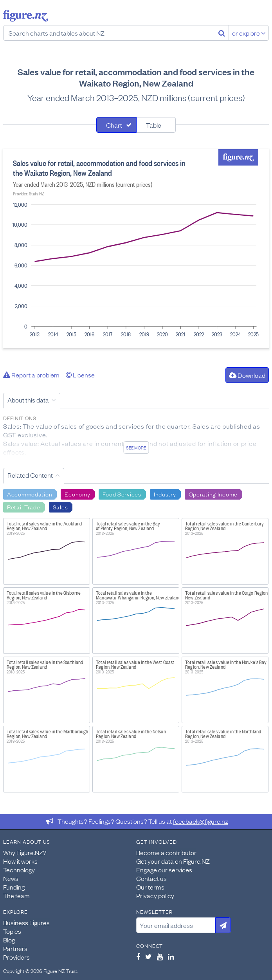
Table (154, 125)
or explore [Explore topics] (249, 33)
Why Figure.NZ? (25, 852)
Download (247, 375)
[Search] (222, 33)
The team (16, 895)
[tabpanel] (136, 249)
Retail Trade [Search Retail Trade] (24, 507)
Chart (114, 125)
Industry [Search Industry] (165, 494)
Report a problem (31, 375)
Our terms (150, 887)
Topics (12, 931)
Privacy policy (155, 895)
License (80, 375)
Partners (15, 948)
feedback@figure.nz (201, 821)
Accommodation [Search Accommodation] (30, 494)
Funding (14, 887)
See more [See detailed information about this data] (136, 448)
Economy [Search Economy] (77, 494)
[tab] (116, 125)
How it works (20, 861)
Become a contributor (166, 852)
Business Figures (26, 922)
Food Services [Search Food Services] (122, 494)
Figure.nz (26, 16)
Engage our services (164, 870)
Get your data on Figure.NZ (173, 861)
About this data (28, 400)
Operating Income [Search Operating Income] (213, 494)
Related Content (30, 475)
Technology (19, 870)
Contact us (151, 878)
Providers (16, 957)
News (11, 878)
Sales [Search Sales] (60, 507)
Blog (9, 940)
